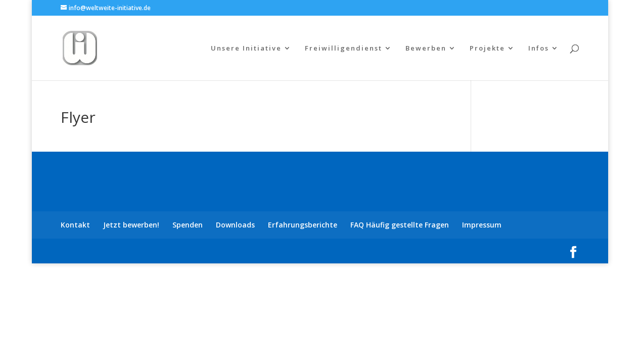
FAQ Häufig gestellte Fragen (400, 225)
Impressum (482, 225)
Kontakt (75, 225)
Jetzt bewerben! (131, 225)
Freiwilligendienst (344, 49)
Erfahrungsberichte (303, 225)
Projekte (487, 49)
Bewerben (426, 49)
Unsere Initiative (246, 49)
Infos (539, 49)
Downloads (235, 225)
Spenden (188, 225)
